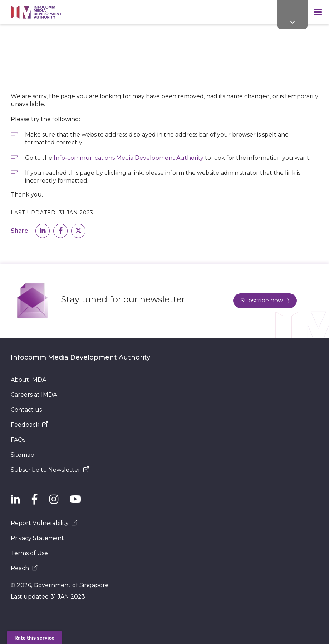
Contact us (26, 410)
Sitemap (23, 455)
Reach (24, 568)
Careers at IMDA (34, 395)
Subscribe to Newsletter (50, 470)
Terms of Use (29, 553)
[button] (43, 231)
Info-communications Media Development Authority (129, 158)
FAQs (18, 440)
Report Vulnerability (44, 523)
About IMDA (28, 380)
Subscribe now (265, 300)
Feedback (29, 425)
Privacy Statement (37, 538)
